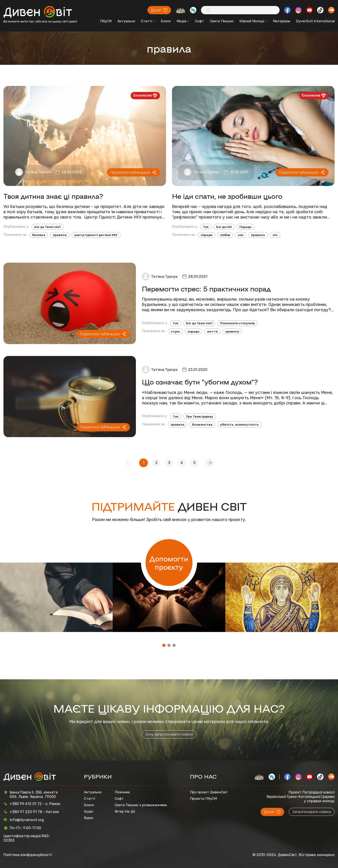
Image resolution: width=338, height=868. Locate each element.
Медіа (183, 21)
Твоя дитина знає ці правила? (53, 196)
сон (241, 235)
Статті (148, 21)
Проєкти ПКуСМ (203, 799)
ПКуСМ (106, 21)
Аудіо (89, 811)
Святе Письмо (222, 21)
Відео (89, 818)
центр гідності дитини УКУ (96, 235)
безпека (39, 235)
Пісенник (122, 792)
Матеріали (282, 21)
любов (225, 235)
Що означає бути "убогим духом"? (200, 381)
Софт (199, 21)
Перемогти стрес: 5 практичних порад (206, 288)
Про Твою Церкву (200, 416)
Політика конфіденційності (28, 855)
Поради (245, 227)
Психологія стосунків (237, 323)
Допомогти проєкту (169, 563)
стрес (175, 331)
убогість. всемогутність (239, 424)
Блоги (166, 21)
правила (60, 235)
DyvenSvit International (315, 21)
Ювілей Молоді (253, 21)
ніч (275, 235)
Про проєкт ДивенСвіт (209, 792)
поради (207, 235)
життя (212, 331)
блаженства (202, 424)
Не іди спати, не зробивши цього (227, 196)
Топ (206, 227)
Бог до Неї (224, 227)
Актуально (126, 21)
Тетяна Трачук (38, 172)
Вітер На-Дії (125, 811)
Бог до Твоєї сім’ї (47, 227)
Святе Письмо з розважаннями (141, 805)
